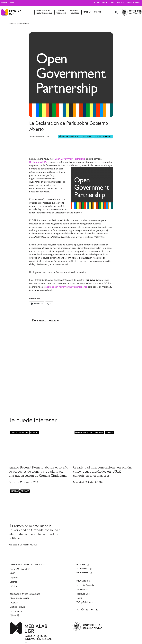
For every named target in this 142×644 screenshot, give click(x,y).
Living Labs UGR (117, 3)
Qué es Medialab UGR (20, 569)
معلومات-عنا (16, 611)
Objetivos (14, 577)
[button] (116, 12)
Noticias (87, 137)
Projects (14, 603)
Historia (14, 586)
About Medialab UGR (20, 598)
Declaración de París (39, 162)
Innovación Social (84, 433)
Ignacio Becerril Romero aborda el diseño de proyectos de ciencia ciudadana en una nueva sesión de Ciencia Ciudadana (38, 472)
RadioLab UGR (83, 594)
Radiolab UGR (101, 3)
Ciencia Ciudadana (19, 433)
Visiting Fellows (17, 607)
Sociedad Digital (103, 137)
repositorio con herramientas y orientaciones (66, 287)
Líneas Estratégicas (69, 137)
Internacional (8, 3)
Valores (13, 582)
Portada (110, 433)
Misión (13, 573)
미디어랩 (14, 615)
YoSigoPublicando (85, 602)
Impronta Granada (85, 585)
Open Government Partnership (70, 159)
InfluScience (82, 589)
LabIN (79, 598)
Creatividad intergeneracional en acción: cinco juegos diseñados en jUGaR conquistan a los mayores (102, 472)
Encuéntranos (134, 3)
